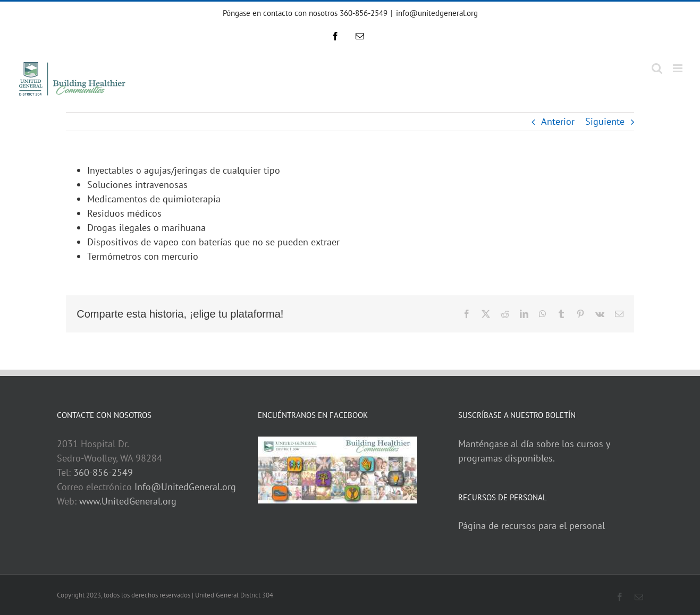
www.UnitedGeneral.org (128, 501)
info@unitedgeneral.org (437, 13)
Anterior (558, 121)
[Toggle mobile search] (657, 68)
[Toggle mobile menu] (678, 68)
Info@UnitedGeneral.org (185, 487)
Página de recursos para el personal (532, 526)
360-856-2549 (103, 472)
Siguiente (605, 121)
